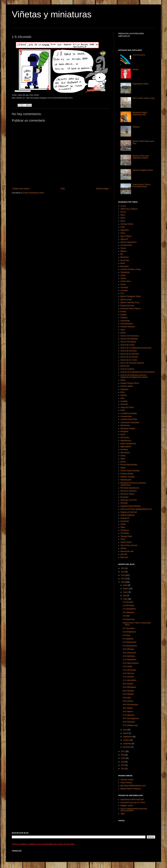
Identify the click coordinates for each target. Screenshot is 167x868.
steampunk (125, 518)
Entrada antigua (102, 189)
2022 (123, 769)
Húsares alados (127, 386)
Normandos (125, 453)
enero (126, 585)
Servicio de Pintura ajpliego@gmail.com (136, 509)
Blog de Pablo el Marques (131, 789)
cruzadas (124, 291)
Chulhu (123, 278)
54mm (123, 215)
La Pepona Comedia (129, 413)
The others (125, 533)
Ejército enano (126, 300)
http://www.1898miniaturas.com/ (133, 786)
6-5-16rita (126, 635)
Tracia (123, 539)
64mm (123, 218)
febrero (126, 589)
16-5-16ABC (128, 666)
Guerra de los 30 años (129, 357)
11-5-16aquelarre (129, 660)
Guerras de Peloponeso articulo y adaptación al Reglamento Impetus (134, 376)
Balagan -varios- (127, 806)
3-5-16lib (126, 616)
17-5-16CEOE (128, 677)
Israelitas (124, 401)
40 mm (123, 212)
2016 (123, 582)
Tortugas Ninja (126, 536)
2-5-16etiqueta (128, 612)
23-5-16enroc (128, 701)
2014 (123, 575)
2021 (123, 765)
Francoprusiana (127, 324)
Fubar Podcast (126, 783)
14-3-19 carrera (139, 55)
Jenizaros (124, 404)
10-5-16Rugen (128, 649)
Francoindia (125, 321)
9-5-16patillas (128, 639)
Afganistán (125, 230)
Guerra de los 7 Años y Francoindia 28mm (142, 186)
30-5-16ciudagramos (131, 718)
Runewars (124, 497)
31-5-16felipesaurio (130, 725)
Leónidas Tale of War (129, 419)
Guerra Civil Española (129, 339)
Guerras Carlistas (127, 369)
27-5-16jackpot (129, 715)
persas (123, 462)
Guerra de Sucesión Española (132, 363)
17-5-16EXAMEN (129, 680)
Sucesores (125, 521)
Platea (123, 468)
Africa (123, 233)
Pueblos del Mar (127, 474)
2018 (123, 755)
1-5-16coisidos (128, 605)
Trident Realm (126, 542)
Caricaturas (125, 272)
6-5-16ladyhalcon (129, 632)
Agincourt (124, 239)
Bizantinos (125, 257)
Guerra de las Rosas (129, 351)
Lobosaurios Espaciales (130, 422)
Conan (123, 284)
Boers (123, 263)
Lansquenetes (126, 416)
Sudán (123, 524)
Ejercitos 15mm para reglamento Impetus (141, 157)
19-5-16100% (128, 684)
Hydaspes (124, 389)
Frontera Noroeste (128, 327)
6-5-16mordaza (129, 628)
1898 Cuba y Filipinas (129, 209)
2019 (123, 758)
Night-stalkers (126, 447)
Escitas (123, 312)
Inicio (63, 189)
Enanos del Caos (127, 306)
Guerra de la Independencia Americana (136, 348)
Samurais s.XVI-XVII (129, 500)
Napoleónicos (126, 441)
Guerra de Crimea (128, 345)
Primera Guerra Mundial (130, 471)
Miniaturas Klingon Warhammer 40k (140, 114)
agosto (126, 733)
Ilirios (123, 392)
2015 (123, 579)
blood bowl (125, 260)
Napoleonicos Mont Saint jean (132, 799)
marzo (126, 592)
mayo (126, 599)
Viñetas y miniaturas (52, 14)
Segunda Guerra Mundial (130, 506)
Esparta (123, 315)
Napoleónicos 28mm (141, 84)
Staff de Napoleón (128, 515)
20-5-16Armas (128, 691)
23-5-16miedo (128, 694)
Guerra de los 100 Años (130, 354)
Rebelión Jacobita (127, 477)
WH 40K (124, 554)
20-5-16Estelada (129, 687)
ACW (123, 227)
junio (125, 730)
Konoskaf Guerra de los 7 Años (133, 803)
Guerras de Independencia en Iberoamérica (138, 372)
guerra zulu (125, 366)
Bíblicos (124, 251)
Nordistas (124, 450)
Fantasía (136, 127)
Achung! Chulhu (127, 224)
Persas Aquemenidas (129, 465)
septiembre (128, 737)
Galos (123, 330)
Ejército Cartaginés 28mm (143, 170)
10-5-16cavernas (129, 653)
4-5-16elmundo (129, 619)
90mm (123, 221)
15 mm (123, 206)
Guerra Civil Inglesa (128, 342)
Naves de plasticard (128, 444)
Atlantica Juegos (127, 780)
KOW (123, 410)
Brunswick (125, 266)
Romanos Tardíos (127, 494)
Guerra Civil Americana (130, 336)
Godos (123, 333)
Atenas (123, 248)
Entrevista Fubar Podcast (130, 309)
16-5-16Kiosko (128, 673)
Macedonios (125, 425)
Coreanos (124, 287)
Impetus (124, 395)
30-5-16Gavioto (129, 722)
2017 (123, 751)
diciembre (127, 747)
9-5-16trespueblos (130, 646)
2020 (123, 762)
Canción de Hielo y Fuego (131, 269)
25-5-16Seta (128, 708)
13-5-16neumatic (129, 670)
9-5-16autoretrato (130, 642)
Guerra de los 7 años (129, 360)
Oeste (123, 456)
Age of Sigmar (126, 236)
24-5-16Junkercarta (130, 705)
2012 (123, 568)
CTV (122, 293)
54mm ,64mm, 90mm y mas (144, 98)
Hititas (123, 380)
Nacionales (125, 438)
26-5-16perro (128, 711)
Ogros (123, 459)
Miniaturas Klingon (128, 429)
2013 (123, 572)
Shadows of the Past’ (129, 512)
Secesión (124, 503)
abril (125, 596)
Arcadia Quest (126, 245)
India (122, 398)
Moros (123, 434)
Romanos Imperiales (129, 491)
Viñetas (136, 69)
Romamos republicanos (130, 488)
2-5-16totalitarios (129, 609)
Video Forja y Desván (129, 545)
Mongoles (124, 431)
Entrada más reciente (21, 189)
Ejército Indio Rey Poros (130, 303)
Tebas (123, 527)
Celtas (123, 275)
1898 (122, 814)
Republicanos (126, 480)
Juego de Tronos (127, 407)
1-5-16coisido (128, 602)
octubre (126, 740)
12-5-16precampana (131, 663)
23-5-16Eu (127, 698)
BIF (122, 254)
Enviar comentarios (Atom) (34, 193)
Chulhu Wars (126, 281)
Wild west (124, 557)
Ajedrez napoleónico (129, 242)
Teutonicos (125, 530)
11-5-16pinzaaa (129, 656)
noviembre (127, 744)
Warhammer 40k (127, 551)
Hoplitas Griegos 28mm (130, 383)
